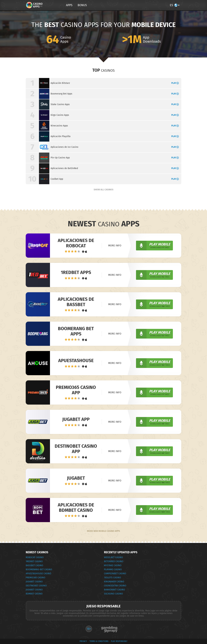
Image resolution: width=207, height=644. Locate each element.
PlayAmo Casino (113, 569)
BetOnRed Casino (114, 561)
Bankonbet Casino (114, 590)
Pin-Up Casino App (60, 158)
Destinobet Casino (36, 586)
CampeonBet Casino (115, 574)
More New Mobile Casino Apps (103, 531)
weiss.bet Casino (113, 557)
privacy (83, 641)
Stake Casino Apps (60, 104)
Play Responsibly (119, 641)
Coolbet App (57, 179)
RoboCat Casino (35, 557)
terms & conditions (99, 641)
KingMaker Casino (114, 582)
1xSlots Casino (112, 578)
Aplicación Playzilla (61, 136)
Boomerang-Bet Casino (39, 569)
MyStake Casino (113, 565)
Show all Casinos (103, 190)
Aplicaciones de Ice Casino (64, 147)
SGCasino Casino (113, 594)
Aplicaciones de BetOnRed (64, 168)
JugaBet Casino (34, 582)
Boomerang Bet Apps (61, 94)
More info (115, 245)
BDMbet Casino (34, 594)
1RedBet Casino (34, 561)
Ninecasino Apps (59, 126)
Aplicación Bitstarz (60, 83)
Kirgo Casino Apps (60, 115)
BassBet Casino (34, 565)
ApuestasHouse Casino (38, 574)
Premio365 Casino (35, 578)
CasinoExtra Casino (115, 586)
